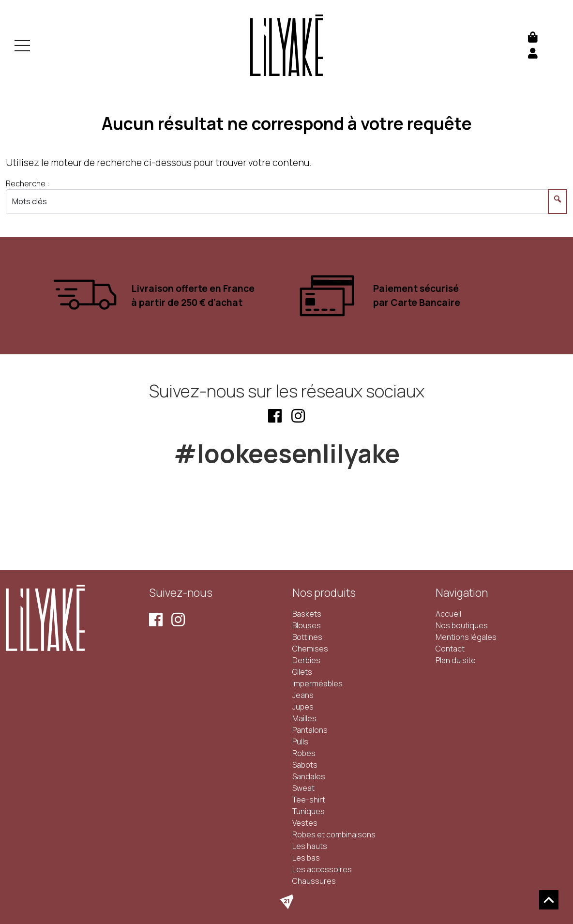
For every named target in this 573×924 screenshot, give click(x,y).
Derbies (306, 660)
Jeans (303, 695)
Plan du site (456, 660)
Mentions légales (466, 637)
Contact (450, 649)
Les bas (306, 858)
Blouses (307, 625)
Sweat (303, 788)
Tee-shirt (309, 800)
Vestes (305, 823)
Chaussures (314, 881)
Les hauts (310, 846)
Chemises (310, 649)
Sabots (305, 765)
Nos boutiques (462, 625)
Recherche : (28, 183)
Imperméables (317, 683)
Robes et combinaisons (334, 834)
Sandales (309, 776)
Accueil (448, 614)
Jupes (303, 707)
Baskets (307, 614)
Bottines (307, 637)
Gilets (302, 672)
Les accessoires (322, 869)
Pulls (300, 742)
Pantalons (310, 730)
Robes (304, 753)
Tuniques (309, 811)
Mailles (304, 718)
